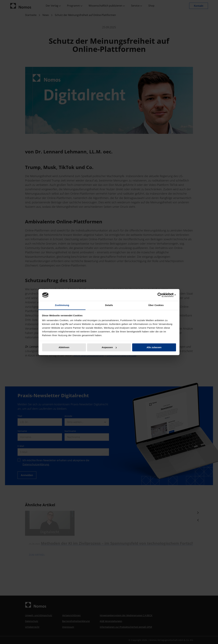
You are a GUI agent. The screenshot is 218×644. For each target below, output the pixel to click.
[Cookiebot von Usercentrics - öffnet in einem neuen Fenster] (162, 295)
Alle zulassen (154, 347)
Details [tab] (109, 305)
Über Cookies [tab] (156, 305)
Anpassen (109, 347)
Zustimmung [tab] (62, 305)
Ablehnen (64, 347)
